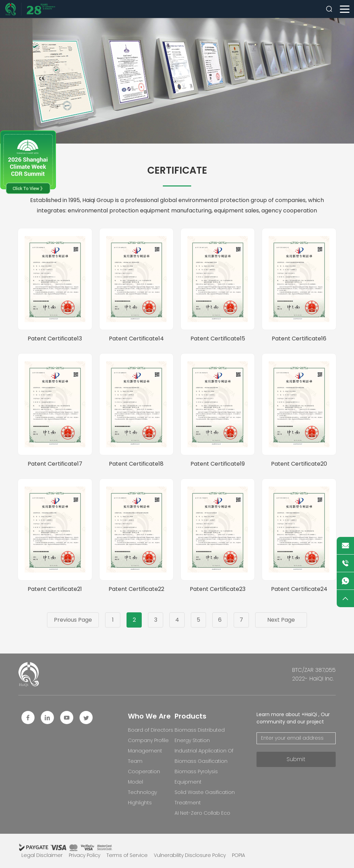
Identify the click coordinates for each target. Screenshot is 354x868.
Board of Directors (151, 730)
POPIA (239, 855)
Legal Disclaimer (42, 855)
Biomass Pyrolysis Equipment (196, 777)
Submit (296, 759)
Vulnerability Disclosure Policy (190, 855)
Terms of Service (127, 855)
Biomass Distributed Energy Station (200, 735)
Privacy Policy (85, 855)
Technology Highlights (142, 797)
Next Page (281, 620)
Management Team (145, 756)
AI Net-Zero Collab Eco (202, 813)
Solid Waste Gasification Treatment (205, 797)
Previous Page (73, 620)
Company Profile (148, 740)
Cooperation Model (144, 777)
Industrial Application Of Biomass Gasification (204, 756)
